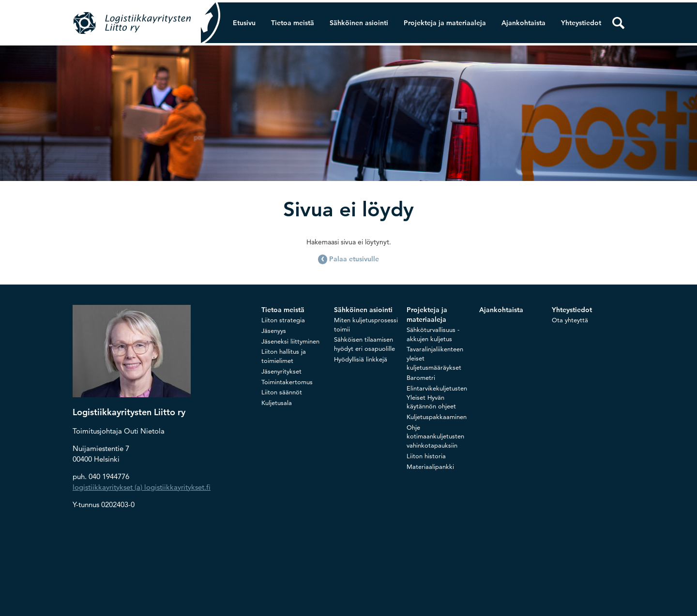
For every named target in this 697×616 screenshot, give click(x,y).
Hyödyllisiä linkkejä (361, 359)
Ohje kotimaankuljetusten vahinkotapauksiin (435, 436)
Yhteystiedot (581, 23)
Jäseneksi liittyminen (290, 341)
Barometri (421, 377)
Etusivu (244, 23)
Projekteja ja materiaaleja (445, 23)
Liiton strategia (283, 320)
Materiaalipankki (430, 466)
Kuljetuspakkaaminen (437, 417)
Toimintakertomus (287, 382)
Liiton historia (426, 456)
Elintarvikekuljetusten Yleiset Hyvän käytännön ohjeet (437, 397)
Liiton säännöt (282, 392)
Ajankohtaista (523, 23)
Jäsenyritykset (281, 371)
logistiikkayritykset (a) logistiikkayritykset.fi (142, 487)
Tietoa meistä (293, 23)
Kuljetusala (277, 403)
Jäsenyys (274, 331)
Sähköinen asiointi (359, 23)
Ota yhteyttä (570, 320)
